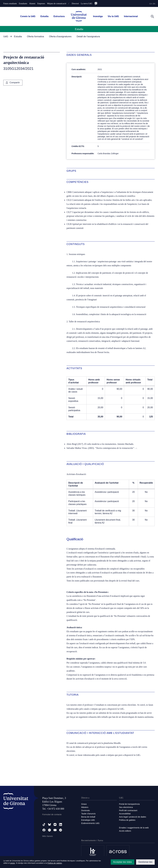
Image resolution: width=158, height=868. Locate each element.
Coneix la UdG (28, 16)
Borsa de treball (88, 817)
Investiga (98, 16)
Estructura (59, 16)
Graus (84, 804)
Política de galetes (127, 820)
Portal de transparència (129, 804)
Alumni (32, 3)
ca (151, 4)
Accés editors (125, 831)
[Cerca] (152, 16)
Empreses (41, 3)
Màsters (85, 807)
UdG (6, 36)
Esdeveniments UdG (90, 823)
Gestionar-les (145, 862)
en (154, 4)
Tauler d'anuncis (88, 814)
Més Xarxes (48, 836)
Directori (75, 3)
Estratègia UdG (88, 820)
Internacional (131, 16)
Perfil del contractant (128, 810)
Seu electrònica (126, 807)
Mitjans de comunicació (57, 3)
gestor (13, 863)
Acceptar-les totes (122, 862)
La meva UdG (87, 3)
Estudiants (23, 3)
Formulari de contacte (52, 814)
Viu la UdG (113, 16)
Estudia (44, 16)
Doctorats (86, 810)
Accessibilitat (125, 814)
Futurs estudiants (10, 3)
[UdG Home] (79, 16)
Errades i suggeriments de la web (134, 828)
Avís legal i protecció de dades (133, 817)
